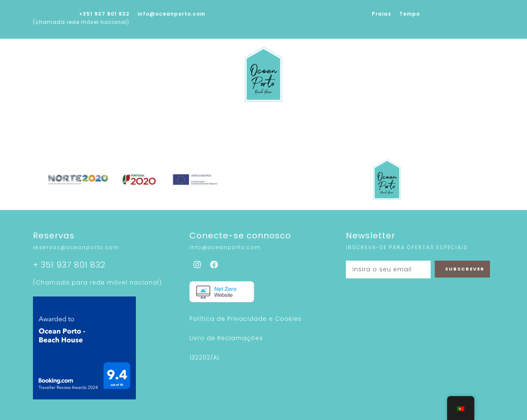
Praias (381, 14)
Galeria (230, 119)
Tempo (410, 14)
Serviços (187, 119)
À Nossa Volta (362, 119)
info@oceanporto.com (171, 14)
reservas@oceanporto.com (76, 247)
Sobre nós (138, 119)
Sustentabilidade (290, 119)
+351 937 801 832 (104, 14)
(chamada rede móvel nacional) (81, 22)
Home (95, 119)
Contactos (422, 119)
